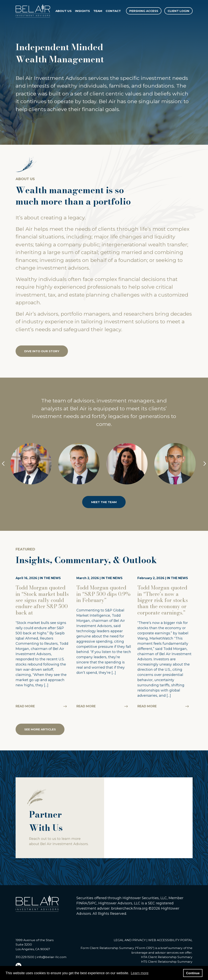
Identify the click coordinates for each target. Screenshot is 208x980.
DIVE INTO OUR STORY (42, 352)
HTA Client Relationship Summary (167, 957)
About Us (64, 11)
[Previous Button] (4, 464)
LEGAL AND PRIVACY (130, 940)
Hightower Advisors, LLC (119, 903)
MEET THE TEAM (104, 502)
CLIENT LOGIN (178, 11)
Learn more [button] (140, 973)
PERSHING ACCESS (144, 11)
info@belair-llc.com (52, 957)
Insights (83, 11)
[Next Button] (204, 464)
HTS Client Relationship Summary (167, 962)
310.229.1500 (25, 957)
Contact (113, 11)
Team (98, 11)
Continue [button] (193, 973)
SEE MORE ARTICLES (40, 730)
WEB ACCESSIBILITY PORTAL (170, 940)
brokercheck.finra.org (129, 909)
